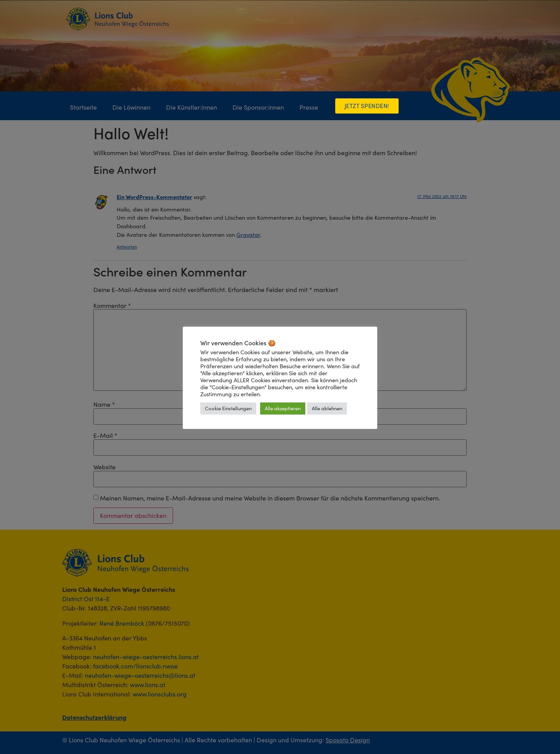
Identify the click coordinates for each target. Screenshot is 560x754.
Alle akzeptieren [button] (283, 408)
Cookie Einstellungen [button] (228, 408)
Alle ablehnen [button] (327, 408)
